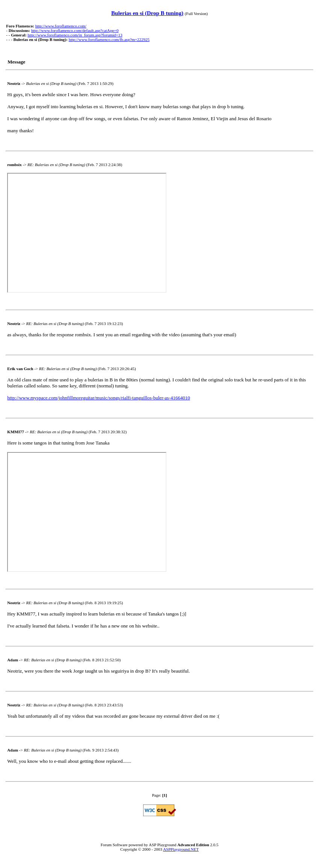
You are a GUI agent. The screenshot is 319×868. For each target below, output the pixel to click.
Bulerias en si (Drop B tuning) (147, 13)
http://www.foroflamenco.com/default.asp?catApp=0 (75, 30)
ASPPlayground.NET (181, 849)
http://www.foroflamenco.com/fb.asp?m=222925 (109, 39)
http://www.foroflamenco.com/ (61, 26)
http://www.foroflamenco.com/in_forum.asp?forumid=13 (75, 35)
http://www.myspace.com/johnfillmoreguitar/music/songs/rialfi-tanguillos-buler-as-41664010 (98, 398)
